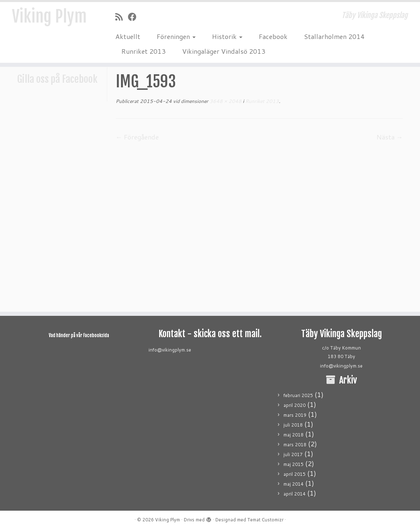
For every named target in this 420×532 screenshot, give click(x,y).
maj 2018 (293, 435)
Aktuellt (128, 36)
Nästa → (390, 137)
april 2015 (294, 474)
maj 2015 (293, 464)
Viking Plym (49, 16)
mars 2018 (295, 445)
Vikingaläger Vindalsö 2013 (224, 51)
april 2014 (294, 494)
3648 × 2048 (225, 101)
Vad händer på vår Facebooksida (79, 336)
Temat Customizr (265, 520)
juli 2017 (293, 454)
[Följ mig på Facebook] (135, 17)
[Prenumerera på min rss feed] (122, 17)
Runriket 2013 (144, 51)
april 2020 (294, 405)
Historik (227, 36)
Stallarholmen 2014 (334, 36)
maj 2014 (293, 484)
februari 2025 (298, 395)
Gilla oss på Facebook (57, 79)
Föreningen (176, 36)
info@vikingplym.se (170, 350)
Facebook (273, 36)
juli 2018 (293, 425)
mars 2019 (295, 415)
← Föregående (137, 137)
